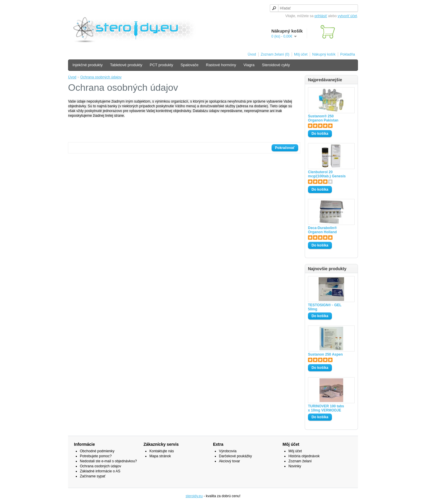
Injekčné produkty (88, 65)
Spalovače (189, 65)
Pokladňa (348, 54)
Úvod (252, 54)
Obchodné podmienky (97, 451)
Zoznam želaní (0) (275, 54)
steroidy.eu (194, 496)
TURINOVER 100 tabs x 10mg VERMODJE (326, 408)
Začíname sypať (93, 476)
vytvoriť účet (347, 16)
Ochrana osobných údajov (101, 77)
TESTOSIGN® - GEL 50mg (325, 307)
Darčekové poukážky (235, 456)
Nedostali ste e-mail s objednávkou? (108, 461)
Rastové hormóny (221, 65)
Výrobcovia (228, 451)
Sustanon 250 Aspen (325, 354)
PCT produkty (161, 65)
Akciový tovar (229, 461)
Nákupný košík (324, 54)
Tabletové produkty (126, 65)
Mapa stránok (160, 456)
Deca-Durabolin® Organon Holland (322, 230)
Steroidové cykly (276, 65)
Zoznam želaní (300, 461)
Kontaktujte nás (162, 451)
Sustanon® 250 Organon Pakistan (323, 118)
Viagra (249, 65)
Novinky (295, 466)
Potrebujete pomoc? (96, 456)
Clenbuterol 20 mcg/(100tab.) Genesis (327, 174)
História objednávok (304, 456)
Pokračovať (285, 148)
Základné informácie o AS (100, 471)
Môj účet (301, 54)
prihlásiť (321, 16)
